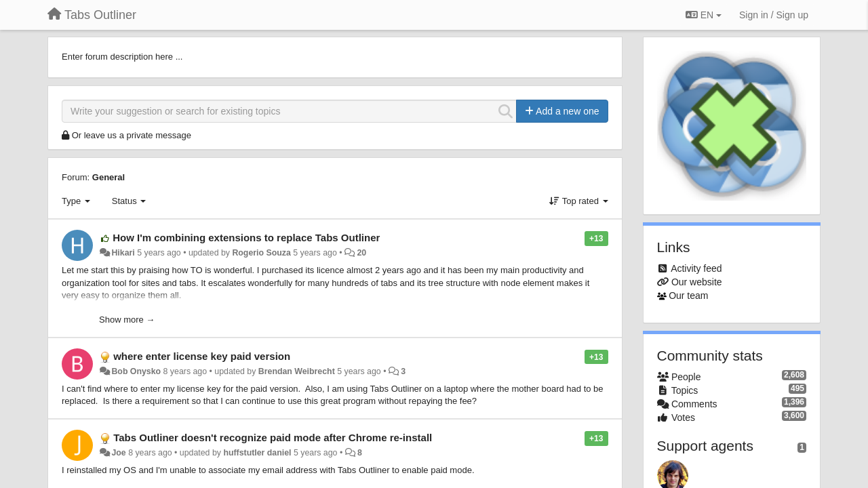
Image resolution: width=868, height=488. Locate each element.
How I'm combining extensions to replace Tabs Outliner (246, 238)
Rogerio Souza (261, 253)
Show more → (127, 320)
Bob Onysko (136, 371)
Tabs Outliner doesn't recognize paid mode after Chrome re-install (273, 438)
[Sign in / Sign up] (774, 15)
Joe (118, 453)
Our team (688, 296)
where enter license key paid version (202, 356)
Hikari (123, 253)
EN (704, 15)
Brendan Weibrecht (297, 371)
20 (361, 253)
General (108, 177)
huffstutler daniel (257, 453)
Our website (697, 282)
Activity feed (696, 268)
